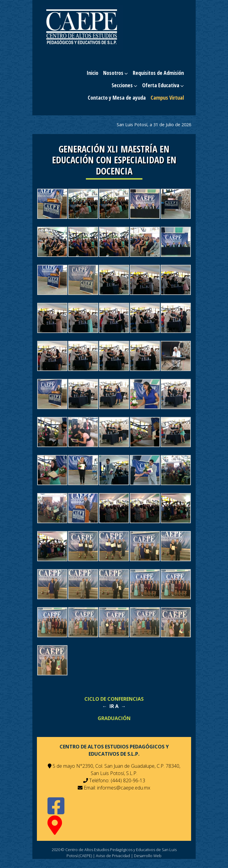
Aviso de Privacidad (113, 856)
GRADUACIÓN (114, 718)
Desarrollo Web (148, 856)
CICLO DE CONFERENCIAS (114, 699)
